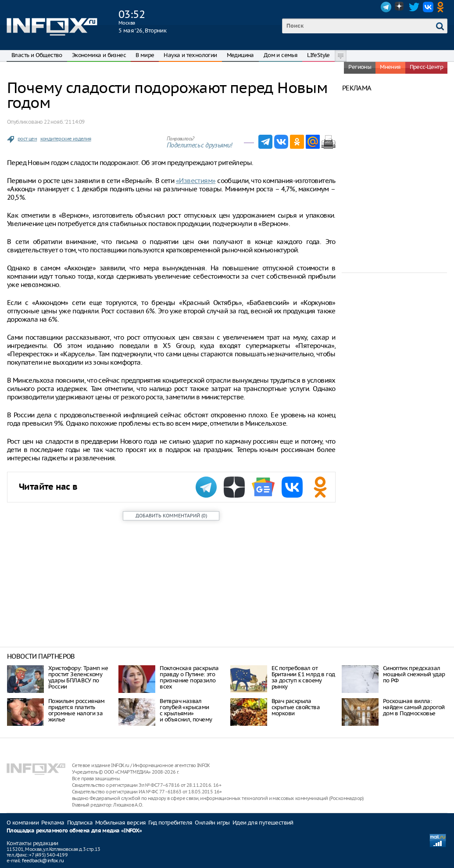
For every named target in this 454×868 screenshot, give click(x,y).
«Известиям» (196, 181)
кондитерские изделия (66, 139)
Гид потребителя (170, 823)
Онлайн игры (212, 823)
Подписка (80, 823)
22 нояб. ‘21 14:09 (64, 122)
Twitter (414, 7)
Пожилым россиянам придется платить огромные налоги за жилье (77, 710)
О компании (23, 823)
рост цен (27, 139)
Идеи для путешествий (263, 823)
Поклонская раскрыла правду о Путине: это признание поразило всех (189, 677)
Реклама (53, 823)
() (171, 516)
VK (428, 7)
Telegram (386, 7)
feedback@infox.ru (43, 861)
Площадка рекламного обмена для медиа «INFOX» (74, 831)
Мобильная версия (120, 823)
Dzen (400, 7)
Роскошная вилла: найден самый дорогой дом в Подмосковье (414, 707)
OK (442, 7)
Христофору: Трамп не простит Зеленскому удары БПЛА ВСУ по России (78, 677)
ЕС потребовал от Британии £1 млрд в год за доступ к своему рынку (303, 677)
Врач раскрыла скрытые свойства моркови (296, 707)
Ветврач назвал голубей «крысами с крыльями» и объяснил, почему (186, 710)
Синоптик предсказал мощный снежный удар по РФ (414, 674)
